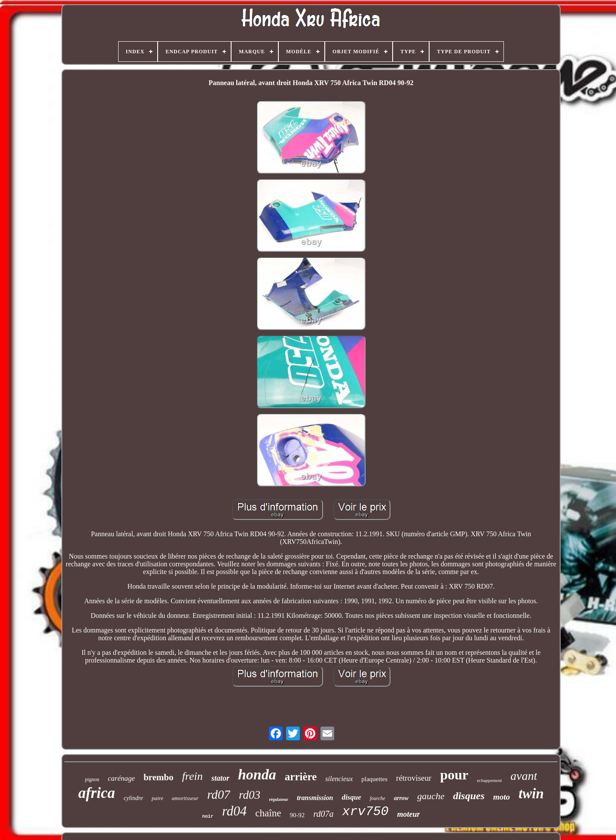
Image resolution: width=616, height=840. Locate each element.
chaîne (268, 813)
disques (469, 796)
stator (220, 778)
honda (257, 774)
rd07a (323, 814)
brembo (159, 777)
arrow (401, 798)
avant (524, 776)
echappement (489, 780)
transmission (315, 798)
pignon (92, 779)
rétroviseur (414, 778)
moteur (408, 814)
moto (502, 797)
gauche (431, 796)
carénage (121, 778)
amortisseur (185, 798)
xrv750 (365, 812)
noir (208, 816)
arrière (301, 777)
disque (351, 797)
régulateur (279, 799)
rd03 (250, 795)
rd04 (234, 811)
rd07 (219, 794)
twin (531, 794)
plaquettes (374, 779)
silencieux (339, 779)
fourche (378, 798)
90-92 (297, 815)
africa (97, 793)
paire (157, 798)
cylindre (133, 798)
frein (192, 776)
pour (454, 775)
